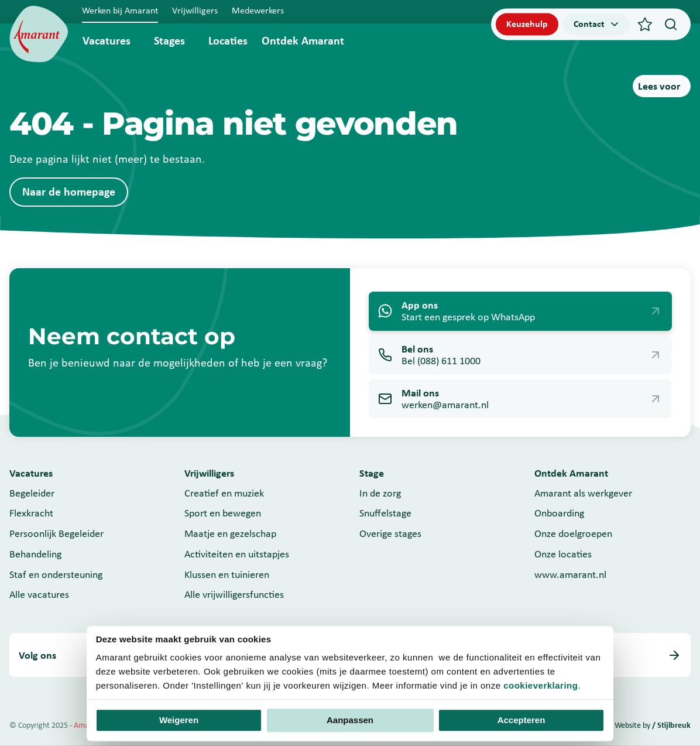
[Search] (671, 24)
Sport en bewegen (223, 513)
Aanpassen (350, 721)
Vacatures (107, 40)
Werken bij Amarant (120, 10)
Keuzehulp (527, 24)
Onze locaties (563, 554)
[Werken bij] (39, 34)
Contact (597, 24)
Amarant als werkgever (583, 493)
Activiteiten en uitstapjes (237, 554)
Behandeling (35, 554)
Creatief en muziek (224, 493)
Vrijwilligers (195, 10)
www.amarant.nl (570, 574)
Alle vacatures (39, 594)
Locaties (228, 40)
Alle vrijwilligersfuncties (234, 594)
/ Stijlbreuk (671, 725)
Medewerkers (258, 10)
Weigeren (179, 721)
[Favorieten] (645, 24)
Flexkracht (31, 513)
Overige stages (390, 533)
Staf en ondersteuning (56, 574)
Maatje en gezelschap (230, 533)
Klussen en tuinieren (227, 574)
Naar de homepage (69, 191)
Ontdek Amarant (303, 40)
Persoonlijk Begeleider (56, 533)
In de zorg (380, 493)
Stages (169, 40)
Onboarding (559, 513)
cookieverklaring (541, 685)
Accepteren (521, 721)
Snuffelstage (385, 513)
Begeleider (32, 493)
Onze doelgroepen (573, 533)
